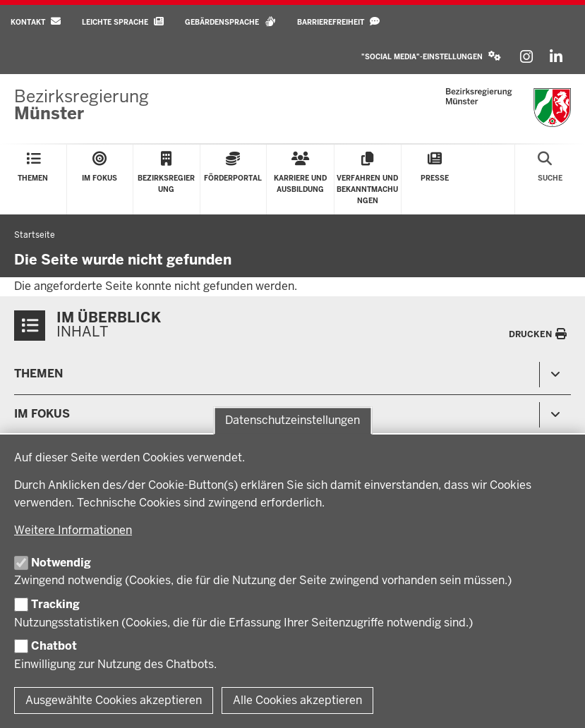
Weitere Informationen (73, 530)
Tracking (55, 604)
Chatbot (54, 646)
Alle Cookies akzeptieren (297, 700)
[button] (431, 57)
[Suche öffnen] (550, 180)
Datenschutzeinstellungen (292, 421)
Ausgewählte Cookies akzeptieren (114, 700)
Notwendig (61, 563)
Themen (38, 374)
